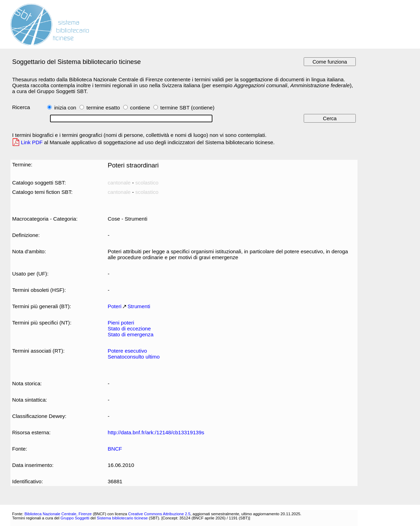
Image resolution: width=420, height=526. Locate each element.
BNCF (115, 449)
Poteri (115, 306)
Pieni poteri (121, 323)
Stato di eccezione (129, 328)
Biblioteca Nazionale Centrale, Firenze (58, 514)
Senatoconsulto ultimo (134, 357)
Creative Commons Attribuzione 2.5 (159, 514)
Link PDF (32, 142)
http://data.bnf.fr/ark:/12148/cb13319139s (156, 432)
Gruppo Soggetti (75, 518)
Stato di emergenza (131, 334)
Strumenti (139, 306)
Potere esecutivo (127, 351)
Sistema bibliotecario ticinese (122, 518)
